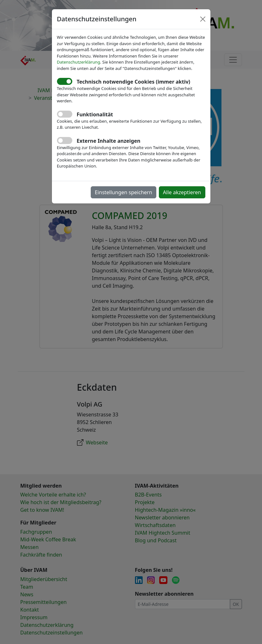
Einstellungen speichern (124, 192)
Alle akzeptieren (182, 192)
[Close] (203, 19)
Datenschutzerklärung (79, 62)
